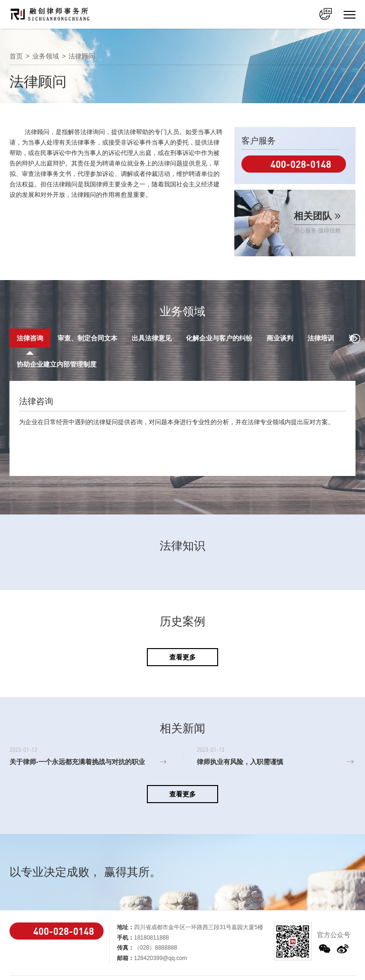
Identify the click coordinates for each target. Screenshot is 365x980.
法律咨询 (30, 338)
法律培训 (321, 338)
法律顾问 (82, 56)
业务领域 (46, 56)
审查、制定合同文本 (87, 338)
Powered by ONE (283, 959)
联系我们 (306, 970)
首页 (16, 56)
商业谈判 (280, 338)
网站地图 (272, 970)
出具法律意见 (152, 338)
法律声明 (329, 959)
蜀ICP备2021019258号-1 (220, 961)
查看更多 (182, 631)
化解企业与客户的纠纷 (219, 338)
